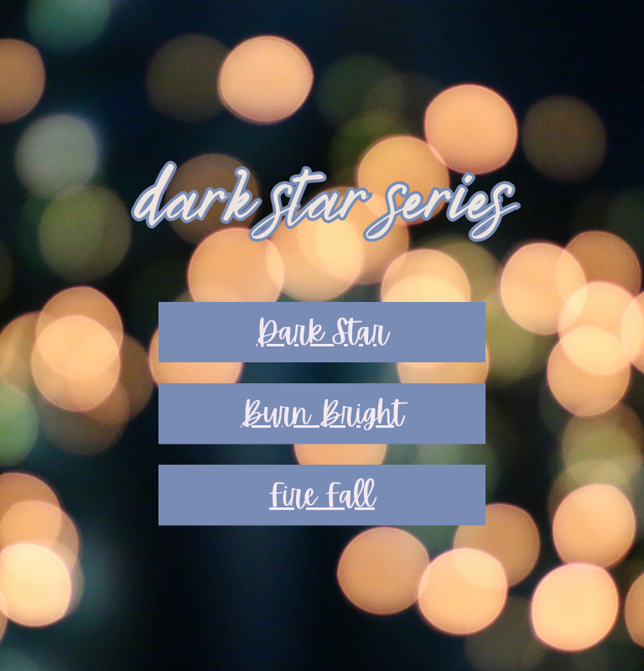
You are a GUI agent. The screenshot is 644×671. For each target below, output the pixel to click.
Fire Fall (322, 495)
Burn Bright (322, 413)
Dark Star (322, 332)
